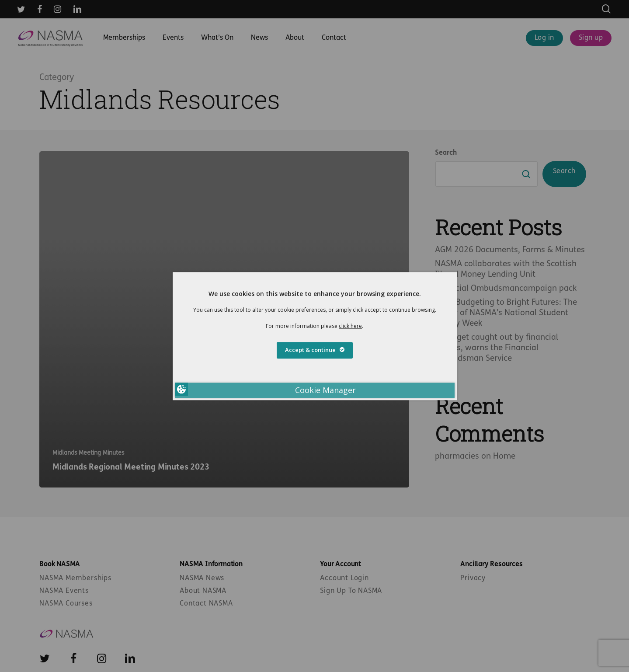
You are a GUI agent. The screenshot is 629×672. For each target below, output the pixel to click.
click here (350, 326)
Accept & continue (315, 350)
